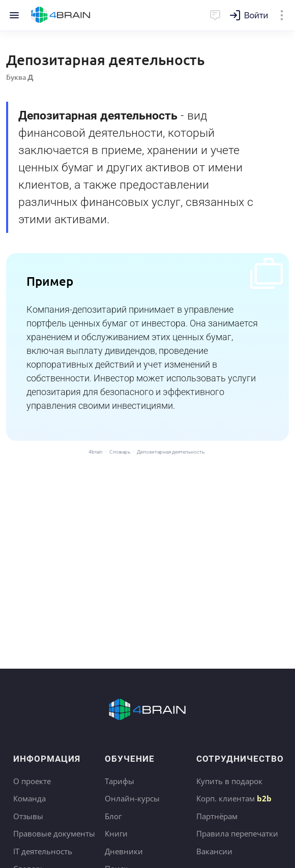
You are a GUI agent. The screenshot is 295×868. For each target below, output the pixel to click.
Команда (29, 798)
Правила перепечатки (237, 833)
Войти (256, 16)
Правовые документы (54, 833)
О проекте (32, 781)
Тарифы (120, 781)
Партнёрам (217, 816)
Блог (113, 816)
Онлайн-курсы (132, 798)
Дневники (124, 851)
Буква (20, 77)
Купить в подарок (229, 781)
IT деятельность (43, 851)
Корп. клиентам (234, 798)
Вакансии (214, 851)
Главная (61, 15)
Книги (116, 833)
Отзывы (28, 816)
